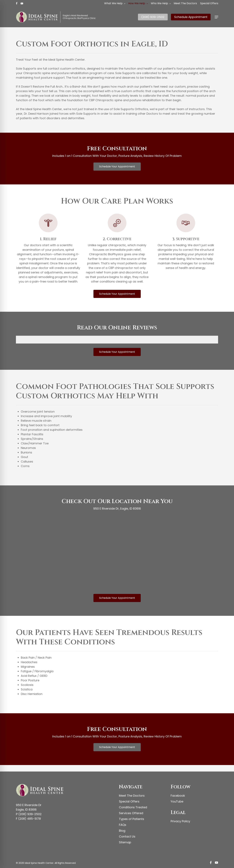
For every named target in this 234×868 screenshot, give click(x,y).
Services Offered (131, 813)
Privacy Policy (180, 821)
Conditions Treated (133, 807)
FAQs (123, 825)
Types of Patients (132, 819)
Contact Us (127, 836)
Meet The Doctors (132, 796)
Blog (122, 831)
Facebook (178, 796)
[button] (216, 17)
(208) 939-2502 (30, 814)
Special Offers (129, 801)
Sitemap (125, 842)
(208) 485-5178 (29, 819)
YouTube (177, 801)
